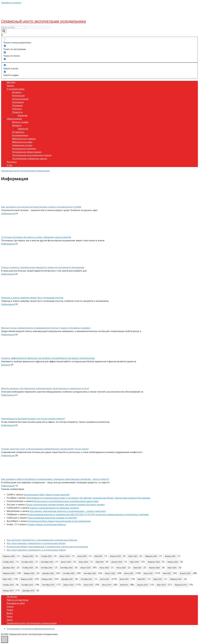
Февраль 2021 (176, 579)
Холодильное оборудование (27, 152)
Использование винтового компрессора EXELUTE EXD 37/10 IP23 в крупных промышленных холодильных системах (88, 515)
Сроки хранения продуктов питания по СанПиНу (52, 518)
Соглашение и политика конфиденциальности (31, 629)
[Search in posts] (5, 65)
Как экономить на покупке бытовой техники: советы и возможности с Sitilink (41, 207)
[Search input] (13, 27)
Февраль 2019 (181, 585)
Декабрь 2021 (67, 579)
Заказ (10, 617)
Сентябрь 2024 (47, 562)
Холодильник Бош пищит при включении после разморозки (59, 521)
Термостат (23, 129)
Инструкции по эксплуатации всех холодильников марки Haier (66, 501)
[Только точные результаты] (5, 39)
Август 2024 (66, 562)
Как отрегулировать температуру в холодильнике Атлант (36, 543)
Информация (8, 214)
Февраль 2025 (151, 556)
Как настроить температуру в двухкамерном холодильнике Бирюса (42, 540)
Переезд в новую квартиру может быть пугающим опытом (32, 298)
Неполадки (18, 102)
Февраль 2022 (27, 579)
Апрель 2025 (115, 556)
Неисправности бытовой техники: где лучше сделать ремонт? (33, 419)
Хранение (23, 116)
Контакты (12, 162)
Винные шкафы (20, 122)
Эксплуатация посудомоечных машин (32, 155)
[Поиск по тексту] (5, 52)
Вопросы (17, 92)
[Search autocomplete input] (38, 27)
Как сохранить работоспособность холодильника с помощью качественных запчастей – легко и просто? (55, 479)
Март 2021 (158, 579)
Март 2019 (161, 585)
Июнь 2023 (121, 568)
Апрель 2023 (154, 568)
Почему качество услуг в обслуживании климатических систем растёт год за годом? (45, 449)
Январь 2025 (170, 556)
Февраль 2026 (9, 556)
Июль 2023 (104, 568)
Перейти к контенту (11, 3)
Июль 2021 (105, 579)
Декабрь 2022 (48, 573)
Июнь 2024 (83, 562)
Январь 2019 (8, 591)
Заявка (10, 86)
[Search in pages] (5, 72)
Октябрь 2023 (47, 568)
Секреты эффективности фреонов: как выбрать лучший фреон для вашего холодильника (48, 358)
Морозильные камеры (24, 139)
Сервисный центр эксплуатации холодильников (32, 623)
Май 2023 (137, 568)
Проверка (17, 106)
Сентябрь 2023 (66, 568)
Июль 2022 (129, 573)
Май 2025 (98, 556)
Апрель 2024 (117, 562)
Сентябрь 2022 (90, 573)
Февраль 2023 (9, 573)
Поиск (10, 610)
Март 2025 (133, 556)
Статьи (10, 607)
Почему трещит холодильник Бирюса (46, 524)
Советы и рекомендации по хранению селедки (54, 508)
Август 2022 (110, 573)
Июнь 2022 (148, 573)
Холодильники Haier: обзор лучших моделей (47, 495)
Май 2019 (124, 585)
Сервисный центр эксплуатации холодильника (44, 21)
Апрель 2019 (142, 585)
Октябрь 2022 (69, 573)
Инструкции (18, 96)
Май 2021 (142, 579)
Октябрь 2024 (27, 562)
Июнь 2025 (82, 556)
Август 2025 (65, 556)
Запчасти (17, 125)
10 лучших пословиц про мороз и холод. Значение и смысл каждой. (36, 237)
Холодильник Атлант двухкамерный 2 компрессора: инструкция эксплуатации (47, 547)
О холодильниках (16, 89)
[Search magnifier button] (4, 31)
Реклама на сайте (16, 603)
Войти (10, 613)
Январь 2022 (47, 579)
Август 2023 (85, 568)
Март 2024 (134, 562)
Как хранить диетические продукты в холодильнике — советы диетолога (68, 511)
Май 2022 (167, 573)
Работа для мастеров (18, 600)
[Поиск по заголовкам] (5, 46)
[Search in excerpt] (5, 59)
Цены (10, 620)
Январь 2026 (28, 556)
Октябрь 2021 (87, 579)
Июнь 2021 (124, 579)
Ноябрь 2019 (8, 585)
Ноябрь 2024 (8, 562)
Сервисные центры (22, 145)
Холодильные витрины (24, 149)
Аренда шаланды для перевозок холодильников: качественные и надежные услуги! (45, 388)
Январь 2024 (173, 562)
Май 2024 (100, 562)
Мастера (11, 82)
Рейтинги (17, 109)
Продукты (17, 112)
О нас (9, 165)
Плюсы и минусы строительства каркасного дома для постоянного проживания (43, 267)
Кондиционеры (20, 135)
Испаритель (18, 132)
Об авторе (12, 597)
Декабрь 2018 (28, 591)
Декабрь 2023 (9, 568)
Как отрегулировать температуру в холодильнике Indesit (36, 550)
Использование (20, 99)
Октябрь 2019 (27, 585)
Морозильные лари (22, 142)
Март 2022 (7, 579)
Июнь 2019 (107, 585)
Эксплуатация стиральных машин (30, 159)
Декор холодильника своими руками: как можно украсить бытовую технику (65, 505)
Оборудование (14, 119)
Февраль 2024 (154, 562)
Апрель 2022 (185, 573)
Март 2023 (172, 568)
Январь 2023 (29, 573)
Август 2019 (68, 585)
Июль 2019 (88, 585)
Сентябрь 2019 (48, 585)
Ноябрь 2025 (46, 556)
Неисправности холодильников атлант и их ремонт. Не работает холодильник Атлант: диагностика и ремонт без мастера (88, 498)
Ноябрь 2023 (28, 568)
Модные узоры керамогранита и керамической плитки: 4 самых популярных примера (46, 328)
